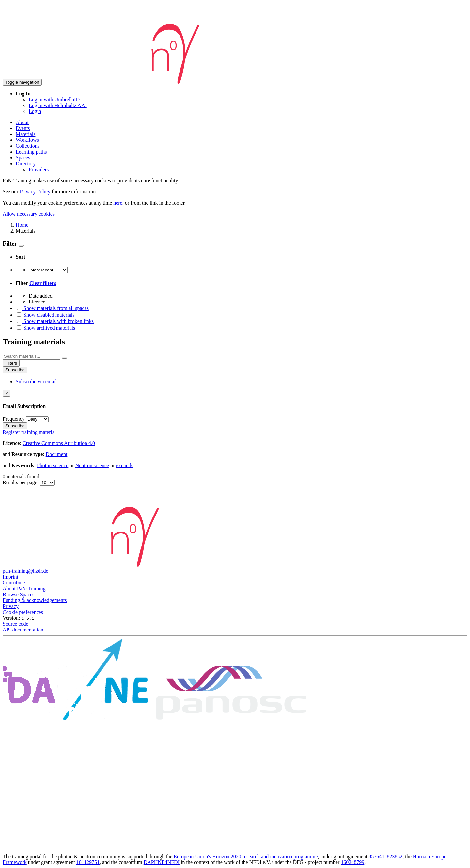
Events (23, 128)
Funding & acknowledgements (35, 600)
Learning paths (31, 152)
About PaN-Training (24, 589)
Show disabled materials (45, 315)
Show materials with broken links (55, 321)
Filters (11, 363)
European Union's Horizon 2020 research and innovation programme (246, 856)
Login (35, 111)
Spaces (23, 158)
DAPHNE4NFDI (162, 862)
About (22, 122)
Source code (16, 624)
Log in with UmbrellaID (54, 99)
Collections (28, 146)
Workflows (27, 140)
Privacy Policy (35, 192)
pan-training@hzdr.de (25, 571)
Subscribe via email (36, 381)
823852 (395, 856)
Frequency (14, 419)
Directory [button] (26, 164)
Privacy (11, 606)
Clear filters (43, 283)
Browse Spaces (18, 594)
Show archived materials (45, 328)
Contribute (14, 583)
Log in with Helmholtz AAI (58, 105)
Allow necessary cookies (29, 214)
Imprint (10, 577)
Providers (39, 169)
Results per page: (21, 482)
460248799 (352, 862)
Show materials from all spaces (52, 308)
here (118, 203)
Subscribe (15, 370)
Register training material (29, 432)
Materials (25, 134)
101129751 (88, 862)
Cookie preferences (23, 612)
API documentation (23, 630)
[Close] (7, 393)
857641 (376, 856)
